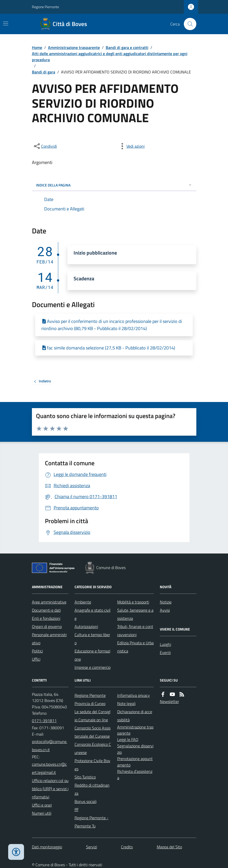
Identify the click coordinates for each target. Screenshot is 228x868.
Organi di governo (47, 626)
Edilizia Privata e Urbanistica (135, 647)
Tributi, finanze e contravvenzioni (135, 631)
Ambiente (83, 602)
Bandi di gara (44, 72)
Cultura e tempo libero (92, 639)
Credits (127, 847)
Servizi (92, 847)
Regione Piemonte (45, 7)
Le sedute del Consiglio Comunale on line (93, 716)
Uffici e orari (42, 805)
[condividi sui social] (45, 146)
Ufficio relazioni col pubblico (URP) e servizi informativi (50, 789)
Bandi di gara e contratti (127, 47)
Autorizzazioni (86, 626)
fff (76, 810)
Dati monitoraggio (47, 847)
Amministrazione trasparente (74, 47)
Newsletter (169, 701)
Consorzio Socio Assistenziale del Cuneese (93, 732)
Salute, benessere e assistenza (135, 614)
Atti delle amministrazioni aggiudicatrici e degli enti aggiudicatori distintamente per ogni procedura (110, 57)
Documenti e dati (46, 610)
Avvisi (165, 610)
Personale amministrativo (49, 639)
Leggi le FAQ (128, 739)
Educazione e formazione (92, 655)
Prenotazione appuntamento (135, 762)
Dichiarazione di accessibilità (135, 716)
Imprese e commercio (93, 667)
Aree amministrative (49, 602)
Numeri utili (42, 813)
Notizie (166, 602)
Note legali (126, 703)
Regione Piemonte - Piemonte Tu (92, 822)
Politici (37, 651)
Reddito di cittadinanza (92, 789)
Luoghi (165, 644)
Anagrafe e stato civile (93, 614)
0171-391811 (44, 721)
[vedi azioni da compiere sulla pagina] (131, 146)
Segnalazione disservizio (135, 749)
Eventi (165, 652)
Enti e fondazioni (46, 618)
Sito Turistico (85, 777)
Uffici (36, 659)
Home (37, 47)
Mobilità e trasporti (133, 602)
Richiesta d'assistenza (135, 775)
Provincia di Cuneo (90, 703)
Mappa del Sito (169, 847)
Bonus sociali (86, 801)
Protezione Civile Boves (92, 765)
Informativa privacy (134, 695)
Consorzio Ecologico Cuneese (93, 748)
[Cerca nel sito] (188, 24)
